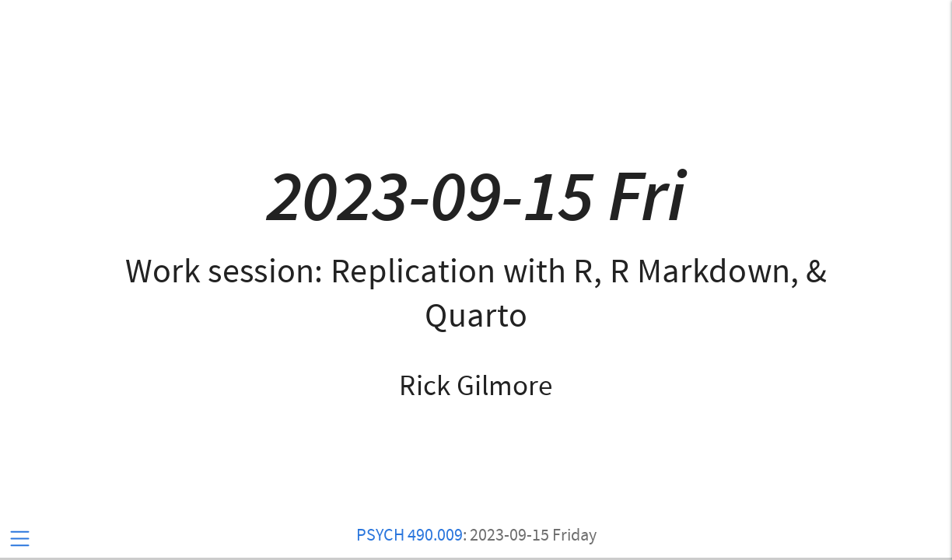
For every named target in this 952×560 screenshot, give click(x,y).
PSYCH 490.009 (409, 535)
